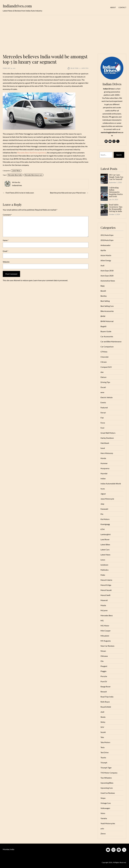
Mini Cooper (106, 631)
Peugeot (104, 666)
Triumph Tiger (106, 768)
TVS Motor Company (109, 773)
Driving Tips (105, 382)
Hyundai (104, 473)
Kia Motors (105, 519)
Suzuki (103, 732)
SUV (102, 727)
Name (6, 240)
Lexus (103, 560)
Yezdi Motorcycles (108, 823)
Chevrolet (105, 357)
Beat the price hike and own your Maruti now (68, 193)
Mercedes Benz (107, 615)
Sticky (103, 722)
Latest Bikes (105, 544)
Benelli (103, 291)
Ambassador (106, 245)
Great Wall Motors (108, 433)
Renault (104, 692)
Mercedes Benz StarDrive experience (32, 153)
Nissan (103, 651)
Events (103, 402)
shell (102, 712)
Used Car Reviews (108, 793)
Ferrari (103, 413)
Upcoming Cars (107, 788)
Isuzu (103, 489)
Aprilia (103, 250)
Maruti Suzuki (106, 590)
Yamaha (104, 818)
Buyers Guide (106, 331)
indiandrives (17, 185)
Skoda (103, 717)
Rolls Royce (105, 702)
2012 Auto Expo (107, 235)
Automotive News (108, 281)
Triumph (104, 763)
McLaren (104, 610)
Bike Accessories (107, 311)
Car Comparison (107, 347)
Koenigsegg (105, 524)
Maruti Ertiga (106, 585)
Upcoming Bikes (107, 783)
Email (5, 251)
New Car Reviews (107, 646)
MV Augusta (106, 641)
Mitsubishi (105, 636)
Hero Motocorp (107, 453)
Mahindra (104, 570)
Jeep (102, 504)
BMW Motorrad (107, 321)
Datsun (103, 377)
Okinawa (104, 656)
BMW (103, 316)
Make (103, 575)
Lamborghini (106, 534)
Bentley (104, 296)
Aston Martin (106, 255)
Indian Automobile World (111, 484)
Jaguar (103, 494)
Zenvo (103, 833)
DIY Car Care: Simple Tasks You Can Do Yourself (116, 177)
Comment (7, 215)
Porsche (104, 676)
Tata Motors (105, 742)
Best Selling (105, 301)
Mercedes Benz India (15, 175)
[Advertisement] (64, 33)
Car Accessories (107, 336)
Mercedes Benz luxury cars (33, 175)
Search (119, 155)
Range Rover (106, 687)
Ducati (103, 387)
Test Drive (105, 752)
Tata (102, 737)
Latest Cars (105, 550)
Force (103, 423)
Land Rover (105, 539)
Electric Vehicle (107, 397)
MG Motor (105, 626)
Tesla (102, 747)
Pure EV (104, 681)
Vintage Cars (106, 803)
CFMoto (104, 352)
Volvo (103, 813)
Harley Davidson (107, 438)
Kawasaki (104, 509)
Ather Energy (106, 260)
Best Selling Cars (107, 306)
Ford (102, 428)
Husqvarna (105, 468)
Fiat (102, 418)
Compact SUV (106, 367)
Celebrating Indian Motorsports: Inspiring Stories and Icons (116, 192)
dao (102, 372)
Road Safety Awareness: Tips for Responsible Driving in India (116, 208)
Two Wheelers (106, 778)
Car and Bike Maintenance (111, 341)
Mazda (103, 605)
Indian (103, 478)
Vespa (103, 798)
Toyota (103, 757)
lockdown (104, 565)
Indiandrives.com (17, 6)
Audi (102, 265)
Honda (103, 458)
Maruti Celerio (106, 580)
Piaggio (103, 671)
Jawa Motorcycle (107, 499)
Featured (104, 408)
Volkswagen (105, 808)
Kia (102, 514)
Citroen (104, 362)
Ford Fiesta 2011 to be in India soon (20, 193)
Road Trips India (107, 697)
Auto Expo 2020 (107, 276)
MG (102, 621)
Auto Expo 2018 (107, 271)
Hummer (104, 463)
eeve (102, 392)
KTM (103, 529)
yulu (102, 828)
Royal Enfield (106, 707)
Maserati (104, 600)
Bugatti (103, 326)
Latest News (16, 171)
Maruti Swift (105, 595)
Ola (102, 661)
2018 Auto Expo (107, 240)
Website (6, 262)
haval (103, 448)
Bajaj (102, 286)
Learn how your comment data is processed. (51, 280)
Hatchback (105, 443)
